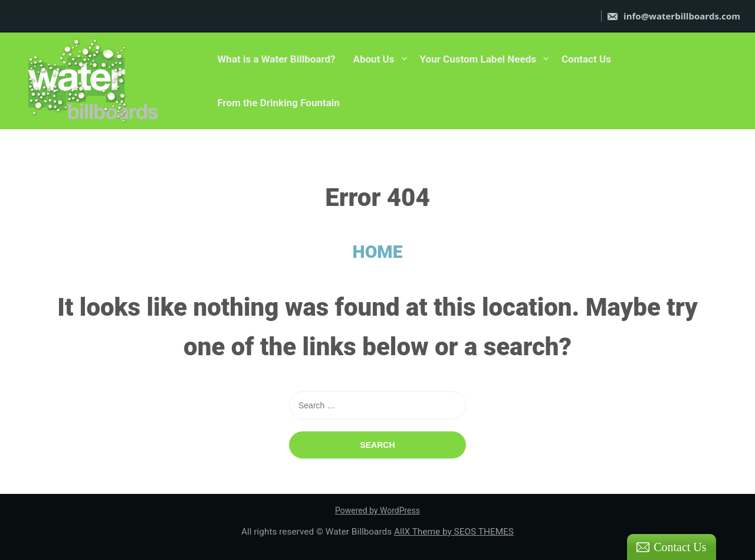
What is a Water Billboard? (276, 59)
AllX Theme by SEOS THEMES (454, 532)
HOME (378, 252)
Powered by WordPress (377, 510)
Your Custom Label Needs (478, 59)
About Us (374, 59)
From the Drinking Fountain (278, 103)
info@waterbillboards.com (673, 16)
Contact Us (586, 59)
